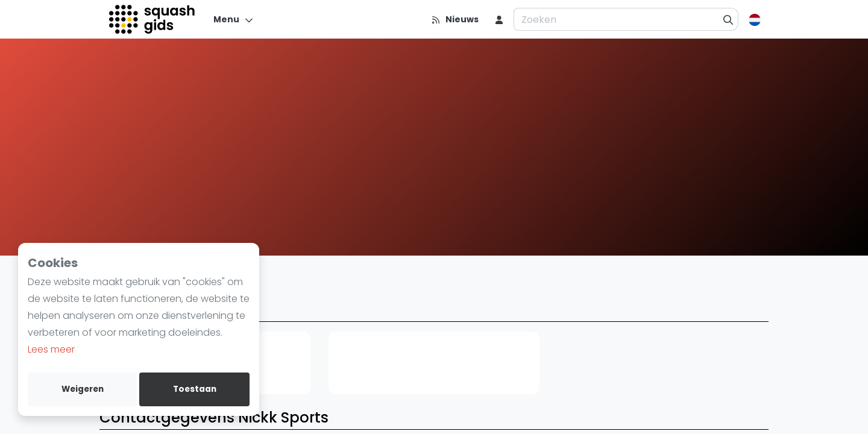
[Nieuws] (455, 19)
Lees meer (51, 349)
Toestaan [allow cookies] (195, 389)
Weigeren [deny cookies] (83, 389)
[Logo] (153, 19)
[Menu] (234, 19)
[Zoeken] (728, 19)
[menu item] (499, 19)
